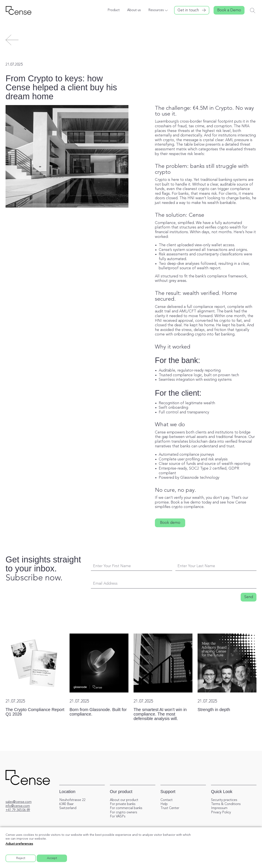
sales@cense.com (19, 802)
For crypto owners (124, 812)
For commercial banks (126, 808)
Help (164, 804)
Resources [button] (156, 10)
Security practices (224, 800)
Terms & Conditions (226, 804)
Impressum (219, 808)
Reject (21, 858)
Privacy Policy (221, 812)
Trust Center (170, 808)
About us (134, 10)
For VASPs (118, 817)
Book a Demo (229, 10)
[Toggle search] (253, 11)
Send (249, 597)
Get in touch (188, 10)
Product (114, 10)
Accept (52, 858)
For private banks (123, 804)
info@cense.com (18, 806)
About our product (124, 800)
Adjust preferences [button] (19, 844)
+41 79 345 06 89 (18, 810)
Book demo (170, 523)
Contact (167, 800)
